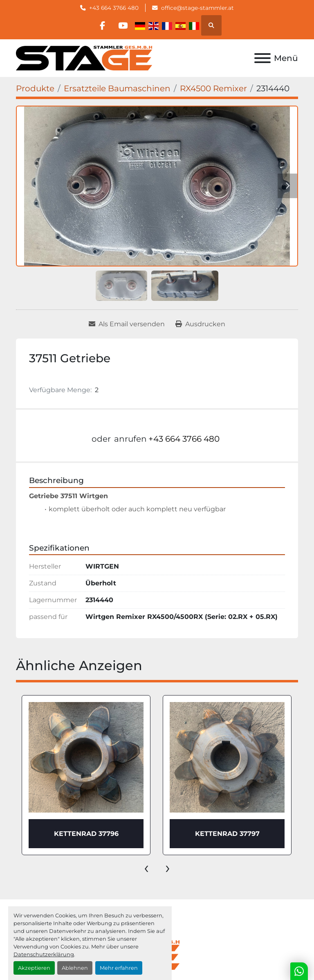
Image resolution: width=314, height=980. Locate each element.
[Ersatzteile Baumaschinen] (117, 88)
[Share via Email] (127, 324)
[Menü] (262, 58)
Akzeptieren (34, 968)
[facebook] (102, 25)
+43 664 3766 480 (114, 8)
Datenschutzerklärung (44, 954)
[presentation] (146, 867)
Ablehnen (75, 968)
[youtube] (123, 25)
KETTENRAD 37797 (227, 834)
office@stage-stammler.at (197, 8)
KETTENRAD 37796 (86, 834)
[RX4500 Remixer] (213, 88)
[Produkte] (35, 88)
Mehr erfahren (119, 968)
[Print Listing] (200, 324)
